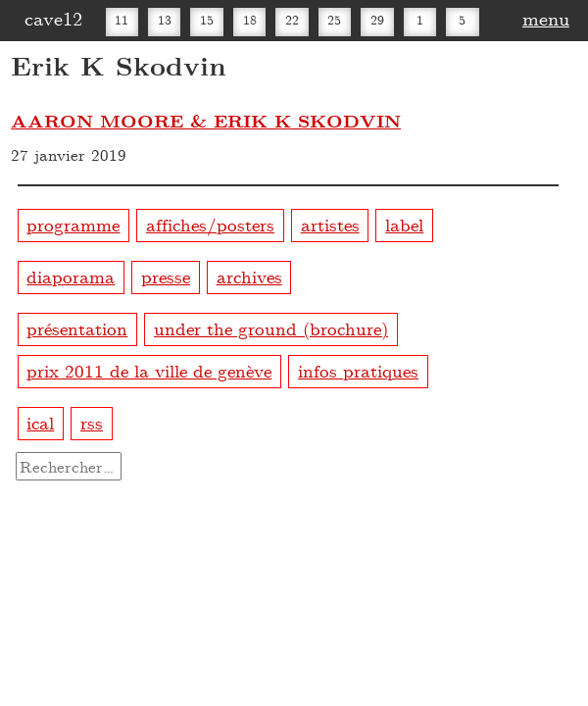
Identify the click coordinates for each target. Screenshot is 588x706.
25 (334, 20)
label (404, 224)
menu (546, 18)
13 (165, 20)
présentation (77, 328)
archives (249, 276)
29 (377, 20)
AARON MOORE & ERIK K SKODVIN (206, 121)
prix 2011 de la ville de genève (149, 370)
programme (73, 224)
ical (40, 422)
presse (166, 276)
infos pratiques (358, 370)
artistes (330, 224)
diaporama (71, 276)
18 (250, 20)
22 (292, 20)
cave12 (53, 18)
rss (92, 422)
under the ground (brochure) (271, 328)
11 (122, 20)
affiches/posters (210, 224)
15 (207, 20)
